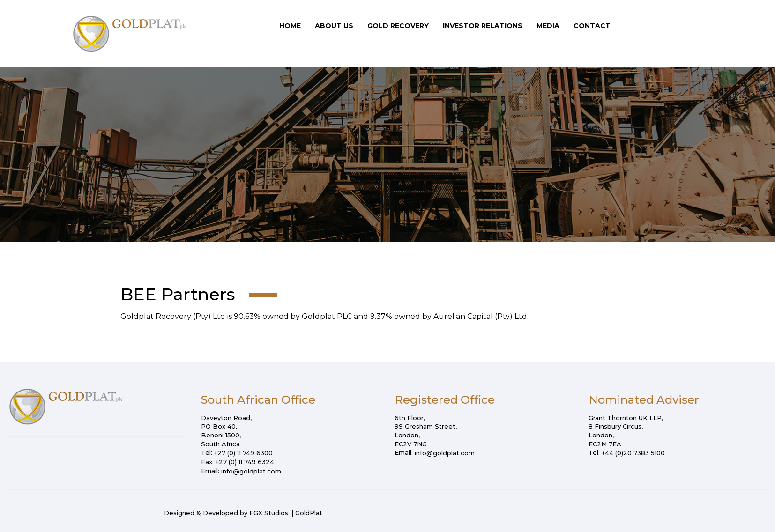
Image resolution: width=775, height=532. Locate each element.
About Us (334, 26)
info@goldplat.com (251, 471)
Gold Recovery (398, 26)
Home (290, 26)
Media (548, 26)
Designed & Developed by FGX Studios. (227, 513)
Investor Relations (483, 26)
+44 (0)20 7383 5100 (633, 453)
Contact (592, 26)
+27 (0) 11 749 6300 (243, 453)
